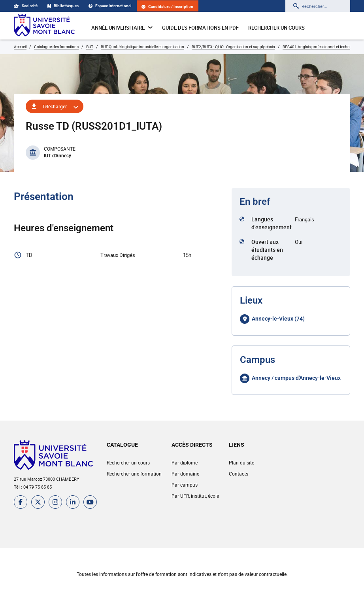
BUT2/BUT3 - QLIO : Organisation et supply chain (233, 47)
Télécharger (55, 106)
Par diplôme (185, 463)
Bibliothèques (63, 6)
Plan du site (241, 463)
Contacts (239, 474)
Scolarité (26, 6)
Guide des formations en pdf (200, 28)
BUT (90, 47)
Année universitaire (122, 28)
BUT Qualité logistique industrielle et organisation (142, 47)
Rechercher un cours (276, 28)
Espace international (110, 6)
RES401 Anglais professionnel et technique (320, 47)
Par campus (185, 485)
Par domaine (185, 474)
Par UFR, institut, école (195, 496)
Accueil (20, 47)
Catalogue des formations (56, 47)
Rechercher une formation (134, 474)
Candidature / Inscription (167, 7)
